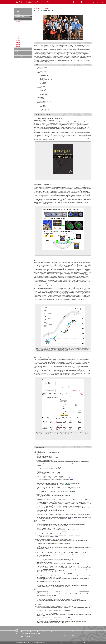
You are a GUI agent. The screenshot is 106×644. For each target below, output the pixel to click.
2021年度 (18, 24)
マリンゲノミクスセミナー (20, 49)
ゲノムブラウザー (19, 54)
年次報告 (17, 19)
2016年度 (18, 34)
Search (84, 2)
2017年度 (18, 32)
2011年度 (18, 44)
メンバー (17, 12)
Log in (94, 2)
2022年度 (18, 22)
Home (62, 632)
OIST (80, 2)
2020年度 (18, 26)
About (73, 632)
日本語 (102, 2)
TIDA (62, 643)
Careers (74, 636)
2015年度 (18, 36)
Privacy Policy (75, 643)
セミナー (17, 52)
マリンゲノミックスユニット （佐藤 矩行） (42, 9)
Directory (89, 2)
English (98, 2)
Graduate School (87, 632)
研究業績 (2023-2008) (20, 17)
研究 (16, 9)
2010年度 (18, 46)
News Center (64, 636)
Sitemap (84, 643)
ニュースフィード (18, 57)
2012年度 (18, 42)
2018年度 (18, 30)
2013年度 (18, 40)
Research (63, 634)
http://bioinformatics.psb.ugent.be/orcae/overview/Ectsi (45, 437)
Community (74, 634)
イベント (84, 634)
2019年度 (18, 28)
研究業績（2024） (19, 14)
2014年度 (18, 38)
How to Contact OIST (26, 637)
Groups (76, 2)
